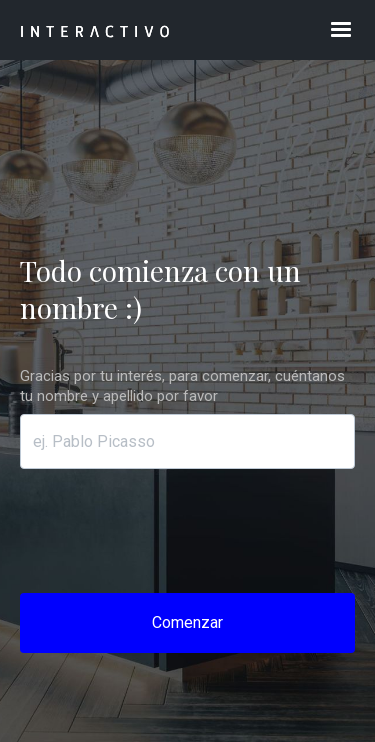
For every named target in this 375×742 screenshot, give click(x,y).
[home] (153, 30)
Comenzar (187, 622)
